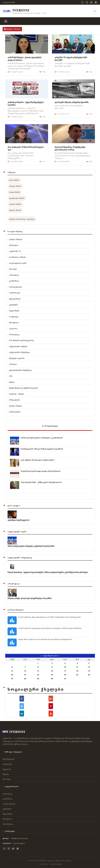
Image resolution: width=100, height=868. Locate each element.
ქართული (13, 245)
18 (77, 671)
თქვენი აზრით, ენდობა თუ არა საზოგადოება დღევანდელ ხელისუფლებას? (45, 639)
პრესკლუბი (14, 400)
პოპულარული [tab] (50, 426)
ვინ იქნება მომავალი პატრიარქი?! (38, 460)
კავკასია (12, 328)
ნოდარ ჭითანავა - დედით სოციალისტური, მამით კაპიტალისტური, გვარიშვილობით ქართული (48, 572)
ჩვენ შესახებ (9, 759)
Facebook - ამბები (16, 394)
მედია (11, 382)
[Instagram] (96, 2)
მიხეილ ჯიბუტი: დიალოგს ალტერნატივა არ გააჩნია (30, 598)
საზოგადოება (15, 287)
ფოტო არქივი (15, 406)
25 (77, 675)
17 (65, 671)
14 (25, 671)
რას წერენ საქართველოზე (21, 340)
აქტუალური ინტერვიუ (19, 352)
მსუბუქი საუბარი (16, 358)
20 (12, 675)
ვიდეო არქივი (15, 239)
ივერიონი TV (14, 251)
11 (77, 667)
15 (38, 671)
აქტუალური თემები (17, 346)
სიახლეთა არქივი (17, 257)
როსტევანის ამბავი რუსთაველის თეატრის (42, 449)
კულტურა (13, 305)
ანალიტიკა (14, 334)
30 (52, 679)
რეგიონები (13, 311)
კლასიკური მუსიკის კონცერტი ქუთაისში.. (72, 102)
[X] (87, 2)
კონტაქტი (7, 764)
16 (52, 671)
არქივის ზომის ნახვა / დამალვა (22, 219)
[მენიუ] (6, 21)
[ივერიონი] (24, 11)
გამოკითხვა (14, 412)
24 (65, 675)
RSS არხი (7, 779)
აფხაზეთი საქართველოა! (19, 520)
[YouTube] (91, 2)
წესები (6, 774)
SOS (10, 376)
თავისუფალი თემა (17, 263)
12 (89, 667)
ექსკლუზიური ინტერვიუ (20, 370)
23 (52, 675)
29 (38, 679)
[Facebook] (82, 2)
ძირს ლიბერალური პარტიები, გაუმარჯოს (42, 438)
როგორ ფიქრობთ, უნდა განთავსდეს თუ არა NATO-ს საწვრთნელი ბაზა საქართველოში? (50, 617)
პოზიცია (12, 364)
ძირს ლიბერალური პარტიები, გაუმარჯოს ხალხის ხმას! (31, 546)
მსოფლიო (13, 323)
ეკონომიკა (13, 281)
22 (38, 675)
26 (89, 675)
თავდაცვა (13, 317)
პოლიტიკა (13, 275)
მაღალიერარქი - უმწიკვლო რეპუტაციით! (41, 482)
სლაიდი (12, 269)
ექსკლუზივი (14, 299)
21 (25, 675)
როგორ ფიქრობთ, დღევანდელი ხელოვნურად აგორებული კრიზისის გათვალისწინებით (50, 628)
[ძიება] (95, 11)
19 (89, 671)
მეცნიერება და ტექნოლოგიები (23, 388)
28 (25, 679)
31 (65, 679)
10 (65, 667)
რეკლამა (7, 769)
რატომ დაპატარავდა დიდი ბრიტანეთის (41, 471)
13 (12, 671)
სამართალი (14, 293)
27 (12, 679)
